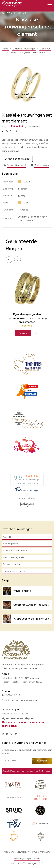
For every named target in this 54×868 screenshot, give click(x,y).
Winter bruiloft (22, 591)
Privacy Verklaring (41, 852)
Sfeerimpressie (11, 544)
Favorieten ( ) (17, 13)
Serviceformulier (12, 564)
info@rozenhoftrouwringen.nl (23, 700)
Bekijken (23, 333)
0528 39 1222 (13, 695)
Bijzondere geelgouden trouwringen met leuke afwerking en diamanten (27, 318)
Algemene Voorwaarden (16, 852)
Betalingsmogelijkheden (27, 858)
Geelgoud (45, 49)
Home (5, 49)
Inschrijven (42, 761)
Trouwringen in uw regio (15, 571)
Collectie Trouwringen (24, 49)
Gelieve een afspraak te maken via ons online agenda (23, 724)
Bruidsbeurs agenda (14, 557)
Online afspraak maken (15, 550)
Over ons (8, 537)
